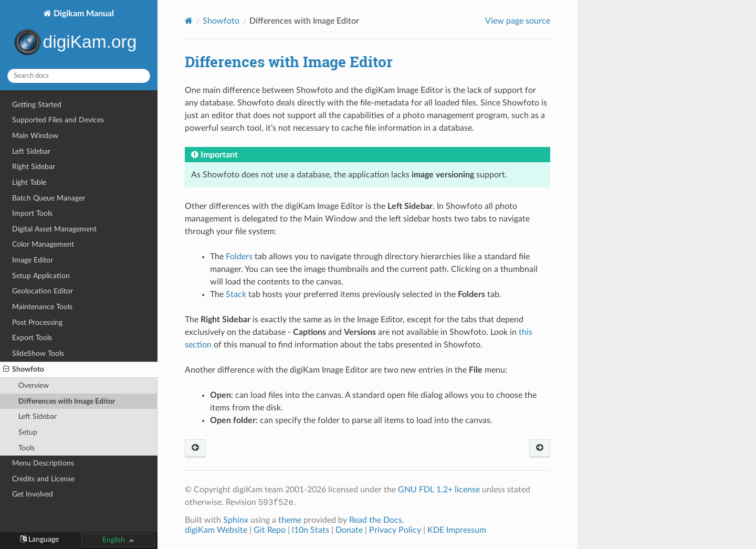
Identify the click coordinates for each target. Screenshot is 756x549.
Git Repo (270, 530)
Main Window (35, 136)
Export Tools (32, 338)
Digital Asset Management (54, 229)
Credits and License (43, 479)
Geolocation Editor (43, 291)
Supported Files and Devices (58, 120)
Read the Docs (376, 520)
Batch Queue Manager (49, 198)
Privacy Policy (395, 530)
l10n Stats (311, 530)
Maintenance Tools (42, 307)
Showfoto (24, 369)
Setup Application (41, 276)
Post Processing (37, 323)
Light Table (29, 182)
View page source (518, 21)
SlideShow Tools (38, 353)
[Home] (189, 21)
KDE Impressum (457, 530)
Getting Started (37, 105)
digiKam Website (216, 530)
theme (290, 520)
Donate (349, 530)
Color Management (43, 244)
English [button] (114, 540)
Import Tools (32, 213)
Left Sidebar (31, 151)
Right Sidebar (34, 167)
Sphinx (236, 520)
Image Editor (33, 260)
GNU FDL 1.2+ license (439, 490)
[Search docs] (79, 76)
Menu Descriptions (43, 463)
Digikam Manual (79, 34)
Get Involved (33, 494)
